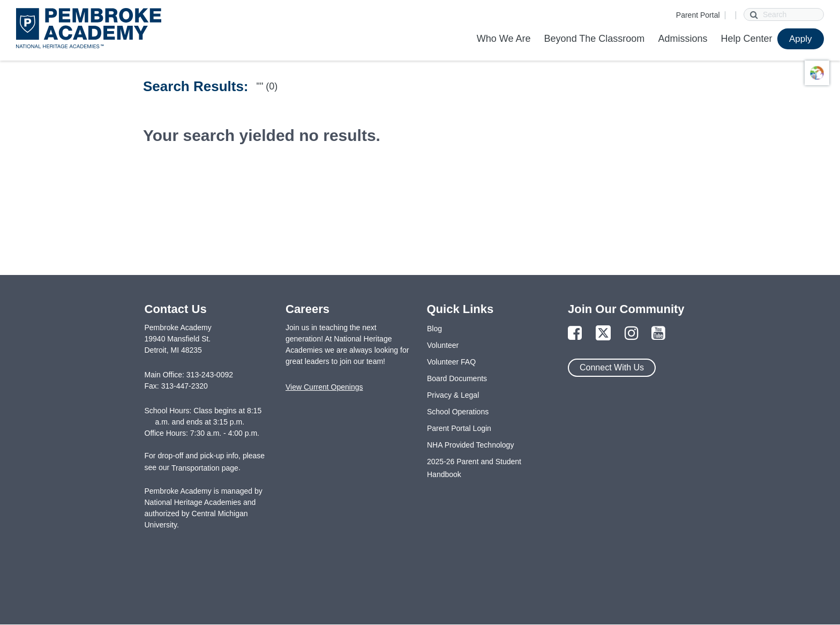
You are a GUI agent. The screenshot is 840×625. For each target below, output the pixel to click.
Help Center (746, 39)
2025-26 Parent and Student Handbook (474, 468)
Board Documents (457, 378)
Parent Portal (698, 15)
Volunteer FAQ (451, 362)
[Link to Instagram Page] (632, 334)
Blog (434, 329)
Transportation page (205, 468)
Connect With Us (612, 367)
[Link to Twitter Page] (603, 334)
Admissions (682, 39)
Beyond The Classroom (595, 39)
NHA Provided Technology (470, 445)
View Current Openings (324, 387)
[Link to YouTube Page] (658, 334)
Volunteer (443, 345)
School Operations (458, 412)
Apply (801, 39)
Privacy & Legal (453, 395)
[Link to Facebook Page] (575, 334)
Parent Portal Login (459, 428)
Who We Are (504, 39)
